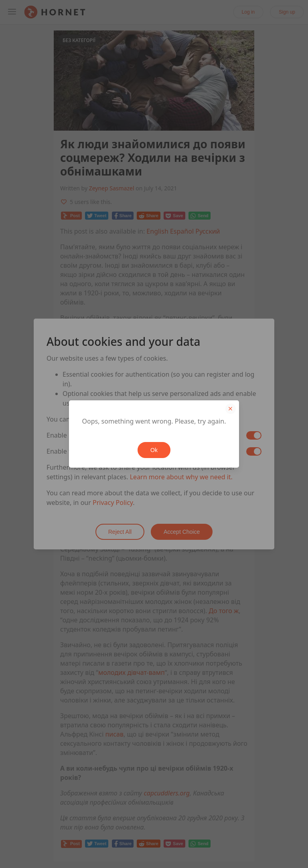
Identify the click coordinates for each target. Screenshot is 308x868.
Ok (154, 450)
